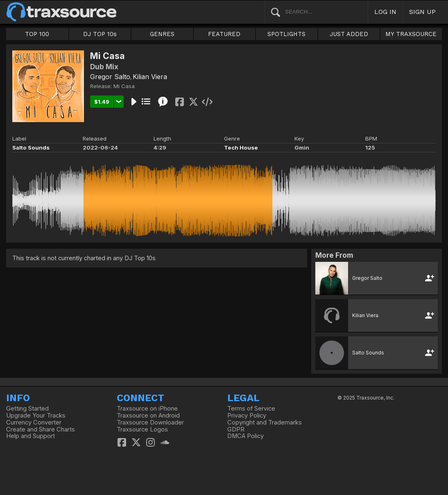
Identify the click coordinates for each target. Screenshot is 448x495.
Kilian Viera (150, 77)
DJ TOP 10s (100, 34)
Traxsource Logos (142, 429)
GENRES (162, 34)
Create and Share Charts (41, 429)
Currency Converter (34, 422)
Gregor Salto (110, 77)
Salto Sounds (31, 148)
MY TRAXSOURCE (411, 34)
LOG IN (385, 12)
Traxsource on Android (148, 416)
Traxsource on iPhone (147, 409)
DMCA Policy (245, 436)
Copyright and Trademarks (265, 422)
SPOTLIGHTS (286, 34)
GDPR (236, 429)
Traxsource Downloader (150, 422)
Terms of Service (251, 409)
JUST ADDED (349, 34)
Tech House (241, 148)
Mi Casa (124, 86)
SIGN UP (422, 12)
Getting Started (27, 409)
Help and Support (31, 436)
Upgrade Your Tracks (36, 416)
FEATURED (224, 34)
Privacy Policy (247, 416)
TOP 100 (37, 34)
